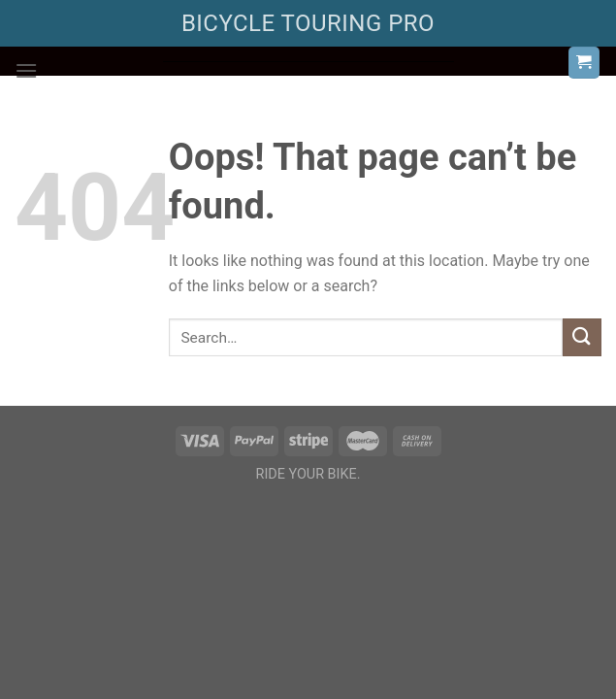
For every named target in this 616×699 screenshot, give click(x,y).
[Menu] (26, 70)
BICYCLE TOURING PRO (308, 23)
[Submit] (582, 337)
